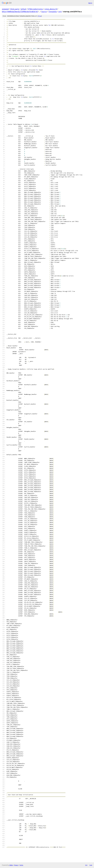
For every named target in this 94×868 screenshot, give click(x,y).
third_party (15, 9)
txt (86, 865)
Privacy (16, 865)
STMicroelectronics (35, 9)
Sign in (90, 3)
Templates (53, 12)
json (91, 865)
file (40, 16)
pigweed (5, 9)
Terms (21, 865)
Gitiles (11, 865)
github (23, 9)
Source (44, 12)
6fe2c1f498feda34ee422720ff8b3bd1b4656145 (20, 12)
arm (60, 12)
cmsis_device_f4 (51, 9)
